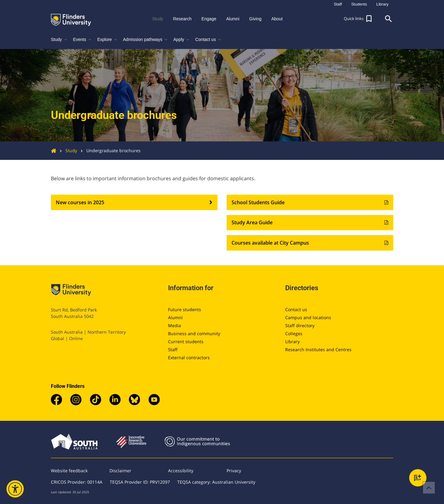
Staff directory (300, 325)
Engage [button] (209, 19)
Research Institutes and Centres (318, 350)
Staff (173, 350)
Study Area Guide (310, 223)
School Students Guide (310, 202)
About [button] (277, 19)
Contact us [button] (209, 40)
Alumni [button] (233, 19)
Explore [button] (107, 40)
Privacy (234, 471)
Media (175, 325)
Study (67, 150)
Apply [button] (182, 40)
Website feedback (69, 471)
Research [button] (182, 19)
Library (292, 341)
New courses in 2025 (134, 202)
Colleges (294, 333)
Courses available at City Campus (310, 243)
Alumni (175, 317)
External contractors (189, 358)
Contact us (296, 309)
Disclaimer (120, 471)
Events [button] (83, 40)
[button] (359, 19)
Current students (186, 341)
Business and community (194, 333)
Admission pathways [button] (146, 40)
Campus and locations (308, 317)
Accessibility (181, 471)
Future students (185, 309)
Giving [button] (255, 19)
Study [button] (158, 19)
